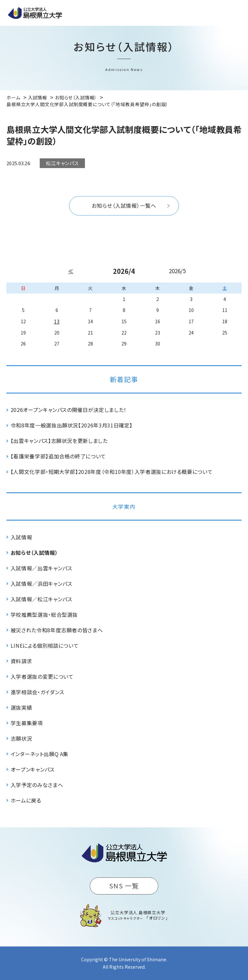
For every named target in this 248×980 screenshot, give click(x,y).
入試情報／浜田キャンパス (41, 584)
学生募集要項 (27, 723)
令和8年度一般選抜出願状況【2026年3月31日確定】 (72, 425)
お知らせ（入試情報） (34, 553)
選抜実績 (21, 707)
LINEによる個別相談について (45, 645)
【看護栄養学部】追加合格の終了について (58, 456)
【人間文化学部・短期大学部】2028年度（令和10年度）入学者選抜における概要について (112, 472)
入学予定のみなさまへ (37, 785)
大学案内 (124, 506)
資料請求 (21, 661)
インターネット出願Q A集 (40, 754)
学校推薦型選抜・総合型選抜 (44, 615)
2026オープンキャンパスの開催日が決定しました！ (69, 410)
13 (57, 321)
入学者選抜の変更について (42, 676)
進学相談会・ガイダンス (37, 692)
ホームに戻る (26, 800)
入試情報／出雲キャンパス (41, 568)
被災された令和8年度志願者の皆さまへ (57, 630)
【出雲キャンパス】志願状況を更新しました (59, 441)
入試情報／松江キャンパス (41, 599)
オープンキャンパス (33, 769)
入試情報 (21, 537)
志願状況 (21, 738)
